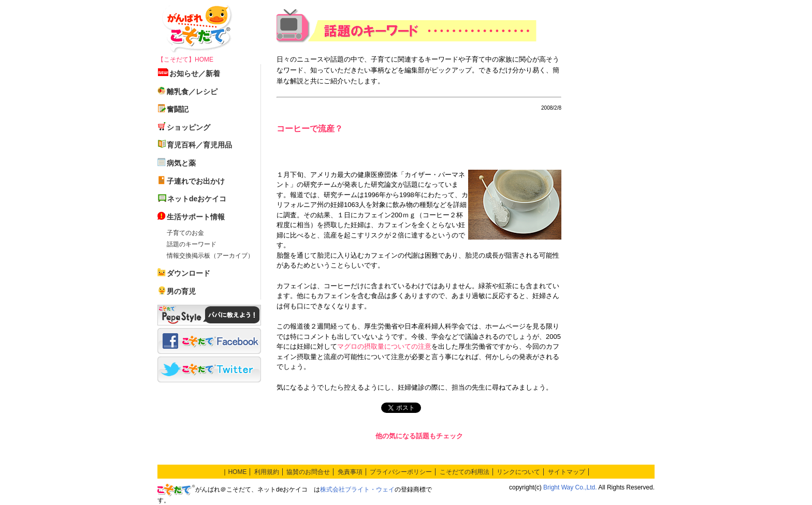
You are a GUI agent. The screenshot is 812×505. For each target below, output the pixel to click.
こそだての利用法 (465, 472)
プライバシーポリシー (401, 472)
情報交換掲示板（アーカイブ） (210, 256)
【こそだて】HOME (185, 60)
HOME (237, 472)
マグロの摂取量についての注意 (384, 346)
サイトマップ (567, 472)
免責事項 (350, 472)
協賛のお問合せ (308, 472)
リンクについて (518, 472)
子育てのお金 (185, 233)
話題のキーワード (192, 244)
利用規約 (267, 472)
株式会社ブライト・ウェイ (357, 489)
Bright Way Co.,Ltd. (570, 487)
